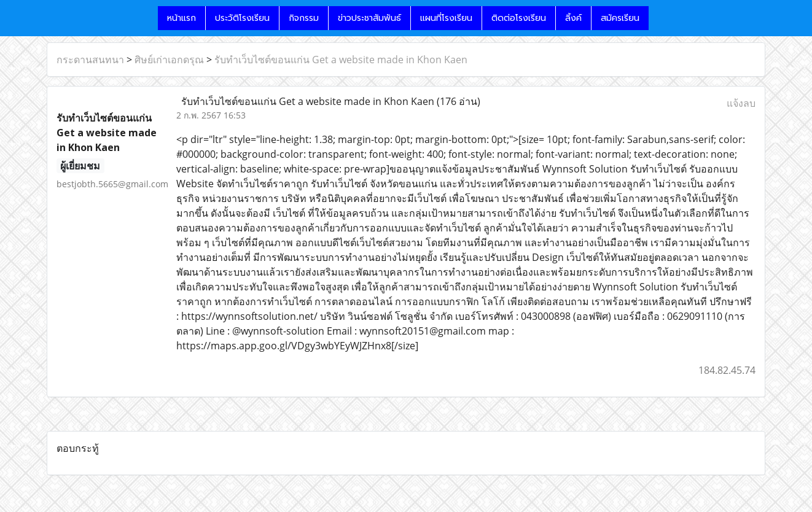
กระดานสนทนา (90, 60)
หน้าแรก (182, 18)
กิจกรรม (304, 18)
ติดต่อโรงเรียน (519, 18)
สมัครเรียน (620, 18)
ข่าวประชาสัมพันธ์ (369, 18)
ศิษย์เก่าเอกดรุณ (169, 60)
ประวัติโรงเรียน (242, 18)
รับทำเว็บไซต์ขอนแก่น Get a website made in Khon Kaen (341, 60)
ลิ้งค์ (573, 18)
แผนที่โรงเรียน (446, 18)
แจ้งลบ (741, 103)
